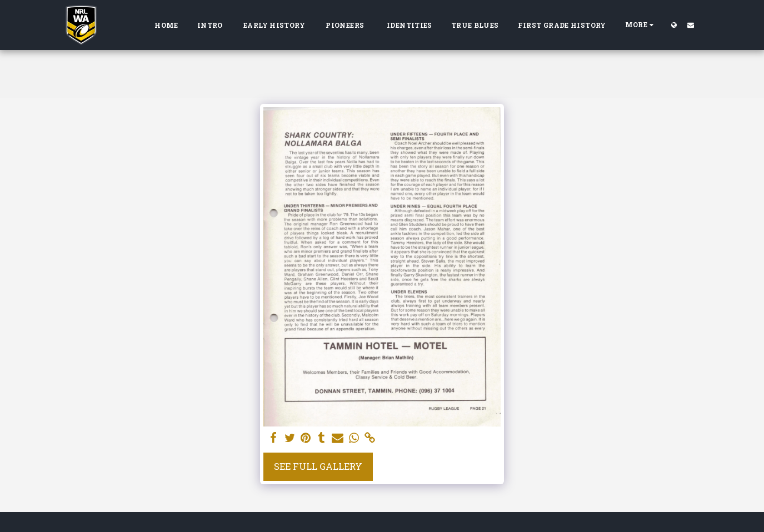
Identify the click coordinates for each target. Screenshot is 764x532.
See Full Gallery (318, 466)
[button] (691, 25)
